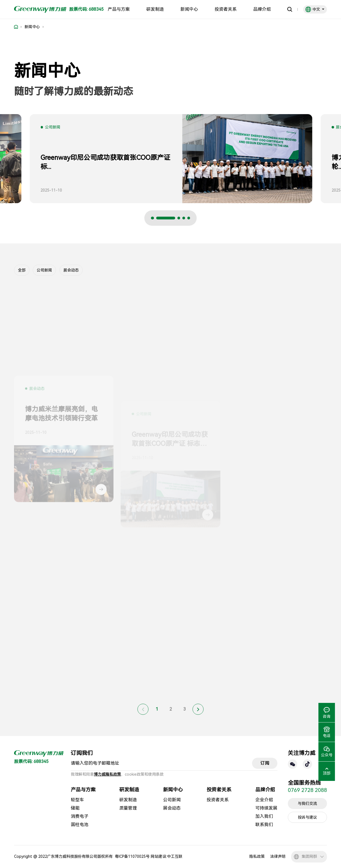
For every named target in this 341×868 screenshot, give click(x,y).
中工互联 (175, 856)
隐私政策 (257, 856)
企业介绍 (264, 800)
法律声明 (278, 856)
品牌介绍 (262, 9)
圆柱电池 (80, 825)
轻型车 (77, 800)
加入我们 (264, 816)
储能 (75, 808)
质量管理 (128, 808)
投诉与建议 (307, 817)
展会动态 (71, 270)
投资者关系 (226, 9)
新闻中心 (189, 9)
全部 (22, 270)
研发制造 (155, 9)
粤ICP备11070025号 (132, 856)
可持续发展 (266, 808)
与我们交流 (307, 803)
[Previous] (143, 709)
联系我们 (264, 825)
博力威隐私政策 (107, 774)
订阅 (265, 763)
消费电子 (80, 816)
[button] (161, 218)
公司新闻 (44, 270)
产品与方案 (119, 9)
